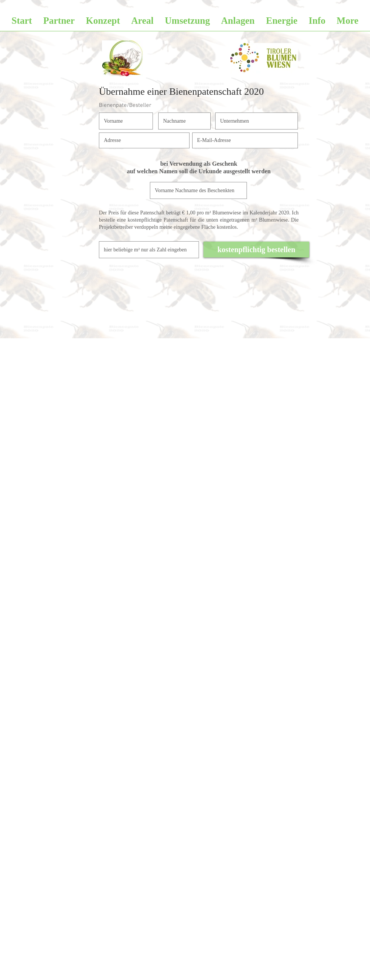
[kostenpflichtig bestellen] (256, 250)
